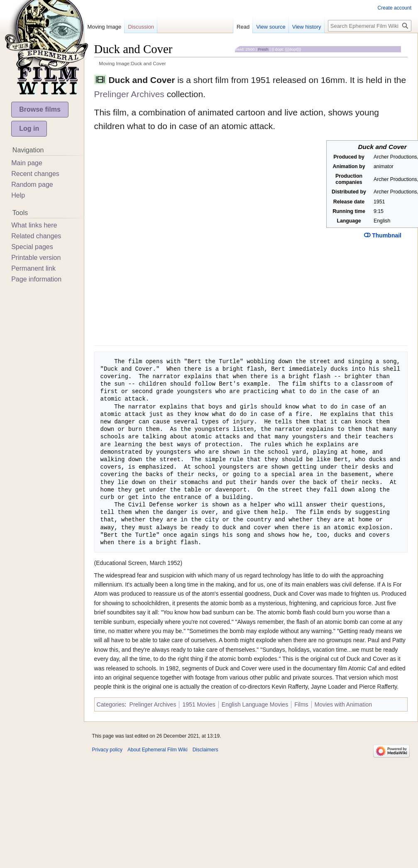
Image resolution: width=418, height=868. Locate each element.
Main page (27, 163)
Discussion (141, 27)
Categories (111, 704)
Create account (395, 8)
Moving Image (105, 27)
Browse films (40, 109)
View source (271, 27)
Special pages (32, 247)
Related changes (36, 236)
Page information (36, 279)
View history (307, 27)
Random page (32, 185)
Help (18, 195)
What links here (34, 225)
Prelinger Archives (129, 94)
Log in (29, 128)
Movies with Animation (343, 704)
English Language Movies (255, 704)
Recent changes (35, 174)
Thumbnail (383, 235)
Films (301, 704)
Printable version (36, 258)
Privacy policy (107, 750)
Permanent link (33, 268)
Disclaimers (205, 750)
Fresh (263, 49)
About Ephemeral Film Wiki (158, 750)
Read (243, 27)
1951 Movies (199, 704)
